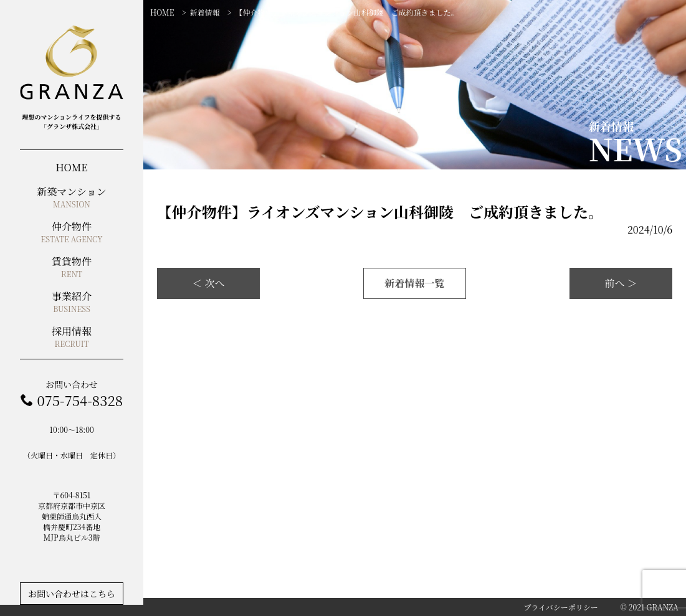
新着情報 (205, 12)
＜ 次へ (208, 283)
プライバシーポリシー (560, 607)
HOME (162, 12)
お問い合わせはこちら (72, 594)
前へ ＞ (621, 283)
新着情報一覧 (414, 283)
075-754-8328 (79, 400)
